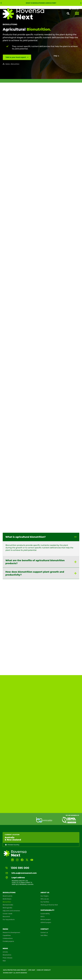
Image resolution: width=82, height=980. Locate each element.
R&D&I (5, 927)
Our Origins (44, 894)
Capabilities (7, 933)
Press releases (8, 956)
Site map (32, 968)
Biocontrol (6, 914)
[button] (1, 3)
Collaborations (8, 936)
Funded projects (8, 939)
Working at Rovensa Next (49, 903)
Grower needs (8, 911)
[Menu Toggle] (77, 13)
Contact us (44, 930)
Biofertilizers (7, 897)
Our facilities (45, 900)
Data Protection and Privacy (15, 968)
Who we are (45, 897)
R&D (4, 959)
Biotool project (46, 917)
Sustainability (47, 908)
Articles (5, 950)
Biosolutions (10, 24)
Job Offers (44, 933)
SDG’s (42, 914)
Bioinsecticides (8, 903)
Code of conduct (44, 968)
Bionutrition (7, 900)
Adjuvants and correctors (11, 909)
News (5, 946)
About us (45, 890)
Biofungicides (7, 906)
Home (8, 64)
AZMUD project (46, 920)
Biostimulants (8, 894)
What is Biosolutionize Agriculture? (41, 3)
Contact (44, 927)
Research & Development (11, 930)
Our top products (9, 917)
